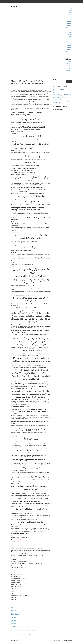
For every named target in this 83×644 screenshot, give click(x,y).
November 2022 (69, 47)
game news (46, 629)
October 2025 (69, 25)
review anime (14, 623)
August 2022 (69, 53)
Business (70, 61)
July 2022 (70, 55)
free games (37, 629)
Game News (13, 610)
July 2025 (70, 31)
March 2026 (70, 16)
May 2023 (70, 36)
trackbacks (24, 634)
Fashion (70, 65)
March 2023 (70, 40)
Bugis (14, 7)
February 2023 (69, 42)
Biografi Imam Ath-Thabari (59, 89)
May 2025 (70, 34)
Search (55, 79)
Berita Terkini (14, 618)
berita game (25, 629)
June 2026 (70, 11)
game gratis (41, 629)
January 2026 (69, 20)
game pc (31, 630)
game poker (35, 630)
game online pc (16, 630)
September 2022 (69, 51)
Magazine (56, 641)
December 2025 (69, 22)
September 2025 (69, 27)
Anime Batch (14, 616)
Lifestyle (70, 69)
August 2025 (69, 29)
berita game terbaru (31, 629)
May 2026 (70, 12)
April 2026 (70, 14)
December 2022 (69, 46)
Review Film (13, 613)
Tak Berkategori (69, 71)
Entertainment (69, 63)
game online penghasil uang (24, 630)
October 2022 (69, 49)
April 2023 (70, 38)
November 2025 (69, 23)
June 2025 (70, 33)
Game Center (14, 607)
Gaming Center (16, 626)
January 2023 (69, 44)
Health (71, 67)
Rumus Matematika (15, 615)
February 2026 (69, 18)
